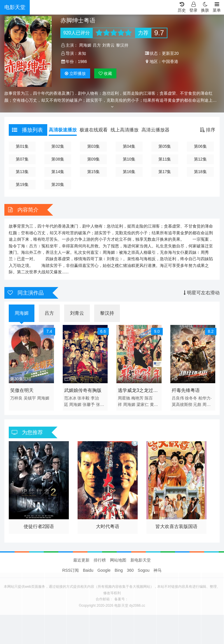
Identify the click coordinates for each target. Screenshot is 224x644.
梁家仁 (143, 404)
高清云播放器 (155, 130)
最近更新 (81, 560)
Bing (119, 570)
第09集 (94, 159)
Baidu (88, 570)
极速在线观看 (94, 130)
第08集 (58, 159)
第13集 (22, 172)
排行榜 (100, 560)
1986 (82, 61)
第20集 (58, 184)
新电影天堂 (141, 560)
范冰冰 (70, 398)
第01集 (22, 146)
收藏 (105, 73)
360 (130, 570)
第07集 (22, 159)
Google (104, 570)
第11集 (165, 159)
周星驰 (124, 398)
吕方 (97, 45)
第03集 (94, 146)
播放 (75, 73)
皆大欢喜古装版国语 (176, 526)
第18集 (200, 172)
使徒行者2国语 (39, 526)
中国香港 (170, 61)
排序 (208, 130)
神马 (157, 570)
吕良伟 (178, 398)
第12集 (200, 159)
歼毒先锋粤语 (186, 390)
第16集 (129, 172)
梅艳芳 (137, 398)
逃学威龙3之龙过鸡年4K (138, 391)
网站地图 (118, 560)
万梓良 (16, 398)
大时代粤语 (108, 526)
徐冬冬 (191, 398)
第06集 (200, 146)
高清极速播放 (63, 130)
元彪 (197, 404)
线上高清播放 (125, 130)
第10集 (129, 159)
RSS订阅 (71, 570)
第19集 (22, 184)
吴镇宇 (30, 398)
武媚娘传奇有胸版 (83, 390)
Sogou (143, 570)
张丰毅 (83, 398)
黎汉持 (122, 45)
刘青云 (108, 45)
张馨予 (89, 404)
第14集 (58, 172)
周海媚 (85, 45)
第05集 (165, 146)
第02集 (58, 146)
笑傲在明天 (22, 390)
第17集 (165, 172)
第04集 (129, 146)
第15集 (94, 172)
